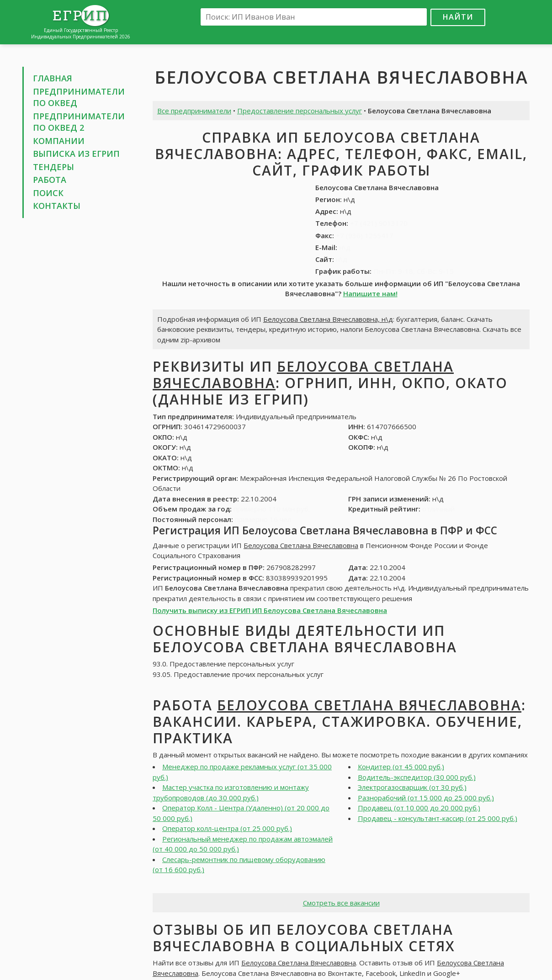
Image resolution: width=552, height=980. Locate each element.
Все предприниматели (194, 111)
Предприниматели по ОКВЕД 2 (79, 122)
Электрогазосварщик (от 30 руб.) (412, 787)
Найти (458, 17)
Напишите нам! (370, 293)
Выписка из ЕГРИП (76, 154)
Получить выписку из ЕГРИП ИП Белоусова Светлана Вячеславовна (270, 610)
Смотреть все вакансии (341, 903)
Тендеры (53, 167)
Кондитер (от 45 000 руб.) (401, 767)
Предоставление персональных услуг (300, 111)
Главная (53, 78)
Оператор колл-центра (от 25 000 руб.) (227, 828)
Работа (50, 180)
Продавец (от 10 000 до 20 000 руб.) (419, 808)
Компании (59, 141)
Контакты (57, 206)
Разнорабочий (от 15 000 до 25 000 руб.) (426, 798)
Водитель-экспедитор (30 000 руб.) (417, 777)
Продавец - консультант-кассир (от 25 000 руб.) (438, 818)
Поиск (48, 193)
